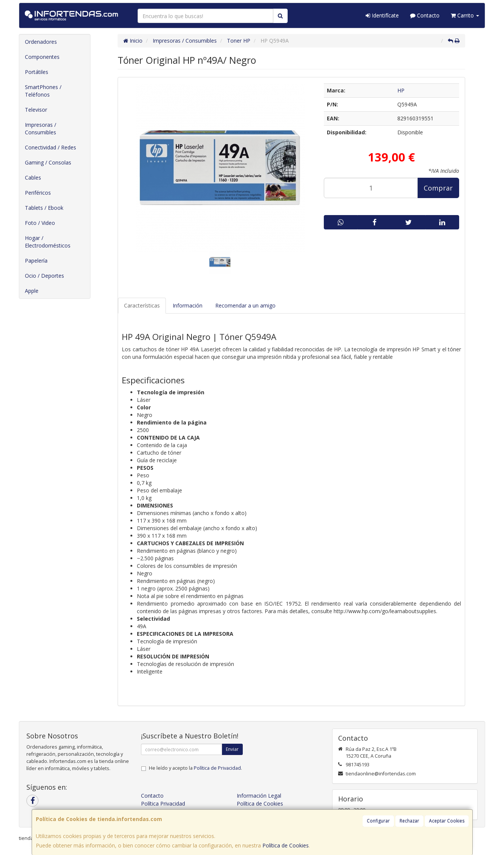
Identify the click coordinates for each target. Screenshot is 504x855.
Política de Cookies (286, 845)
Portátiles (37, 72)
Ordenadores (41, 42)
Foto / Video (40, 223)
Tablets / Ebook (44, 208)
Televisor (36, 110)
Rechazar (409, 821)
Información (188, 305)
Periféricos (38, 193)
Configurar (378, 821)
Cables (33, 178)
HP (401, 90)
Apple (32, 291)
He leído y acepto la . (195, 768)
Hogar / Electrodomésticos (48, 242)
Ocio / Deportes (44, 276)
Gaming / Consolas (48, 162)
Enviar (232, 749)
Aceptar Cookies (447, 821)
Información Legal (259, 796)
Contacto (425, 15)
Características (142, 305)
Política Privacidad (163, 803)
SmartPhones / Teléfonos (43, 91)
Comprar (438, 188)
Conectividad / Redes (51, 147)
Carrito (465, 15)
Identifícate (382, 15)
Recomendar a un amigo (245, 305)
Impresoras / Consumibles (41, 128)
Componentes (42, 57)
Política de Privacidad (217, 768)
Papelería (36, 261)
